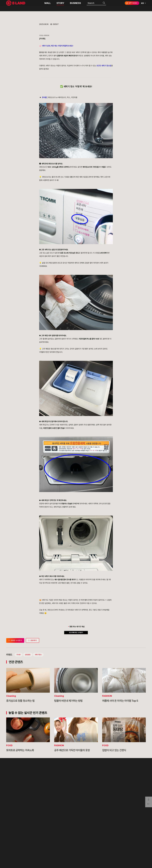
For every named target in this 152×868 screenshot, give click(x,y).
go (143, 841)
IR (65, 845)
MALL (48, 5)
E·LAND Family (121, 841)
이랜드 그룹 (16, 841)
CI (36, 858)
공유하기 (32, 712)
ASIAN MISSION (44, 854)
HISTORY (40, 845)
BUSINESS (75, 5)
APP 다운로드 (132, 5)
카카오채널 (144, 848)
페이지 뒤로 (149, 805)
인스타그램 (125, 848)
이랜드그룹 (16, 5)
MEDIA (67, 854)
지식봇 (17, 57)
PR (65, 840)
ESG (66, 849)
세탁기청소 (39, 57)
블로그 (131, 848)
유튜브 (137, 848)
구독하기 (127, 851)
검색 (104, 5)
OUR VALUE (41, 840)
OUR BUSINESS (43, 849)
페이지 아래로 (149, 799)
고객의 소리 (88, 840)
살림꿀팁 (27, 57)
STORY (60, 5)
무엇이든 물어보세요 (91, 849)
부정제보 (86, 845)
